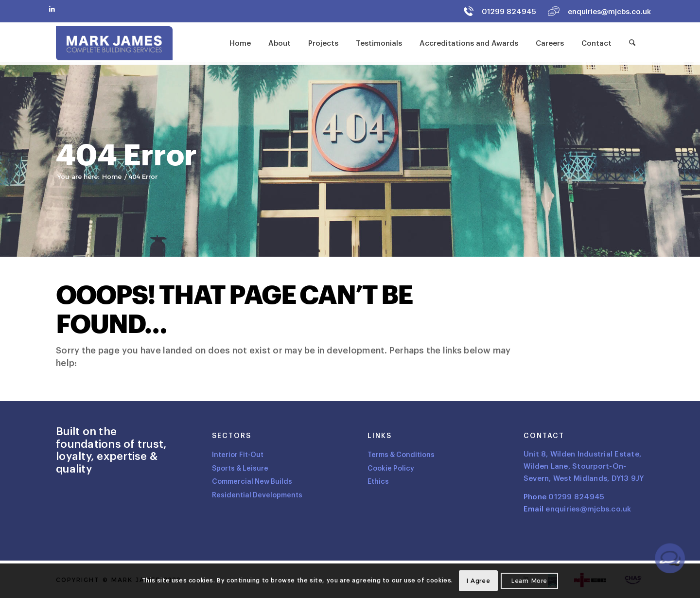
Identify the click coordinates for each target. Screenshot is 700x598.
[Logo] (114, 43)
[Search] (632, 43)
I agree (478, 581)
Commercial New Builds (252, 482)
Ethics (378, 482)
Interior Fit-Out (238, 455)
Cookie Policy (391, 468)
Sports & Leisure (240, 468)
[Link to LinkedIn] (52, 9)
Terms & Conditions (401, 455)
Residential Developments (257, 495)
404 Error (126, 156)
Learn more (529, 581)
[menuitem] (240, 43)
